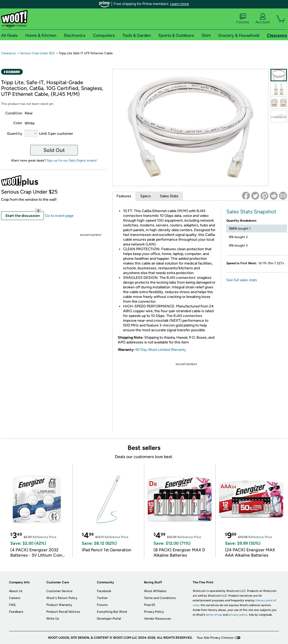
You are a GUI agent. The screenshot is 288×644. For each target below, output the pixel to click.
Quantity (15, 134)
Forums (243, 19)
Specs (146, 196)
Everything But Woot (112, 612)
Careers (15, 598)
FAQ (12, 605)
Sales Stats (169, 196)
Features (124, 196)
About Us (16, 591)
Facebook (104, 591)
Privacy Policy (154, 612)
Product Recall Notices (63, 612)
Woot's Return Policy (62, 598)
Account (263, 19)
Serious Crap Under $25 (37, 53)
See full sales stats (242, 280)
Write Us (53, 619)
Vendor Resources (157, 619)
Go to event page (59, 216)
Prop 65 (150, 605)
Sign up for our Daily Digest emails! (72, 160)
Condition (14, 113)
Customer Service (59, 591)
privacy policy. (238, 615)
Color (18, 123)
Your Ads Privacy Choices (215, 638)
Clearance (8, 53)
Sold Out (54, 150)
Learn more (180, 4)
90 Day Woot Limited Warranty (161, 350)
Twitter (102, 598)
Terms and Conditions (160, 598)
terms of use (214, 615)
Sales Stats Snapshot (251, 212)
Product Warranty (59, 605)
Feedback (16, 612)
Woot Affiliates (155, 591)
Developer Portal (109, 619)
